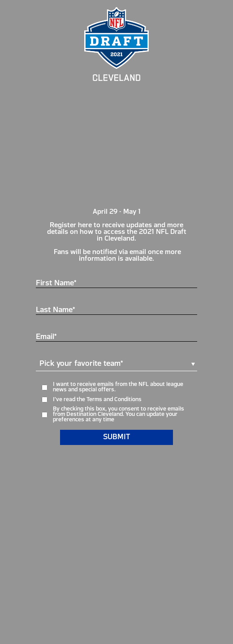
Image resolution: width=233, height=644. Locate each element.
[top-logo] (116, 44)
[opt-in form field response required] (116, 400)
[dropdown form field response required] (116, 368)
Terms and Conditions (114, 400)
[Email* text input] (116, 335)
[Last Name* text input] (116, 308)
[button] (116, 364)
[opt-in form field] (116, 387)
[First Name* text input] (116, 281)
